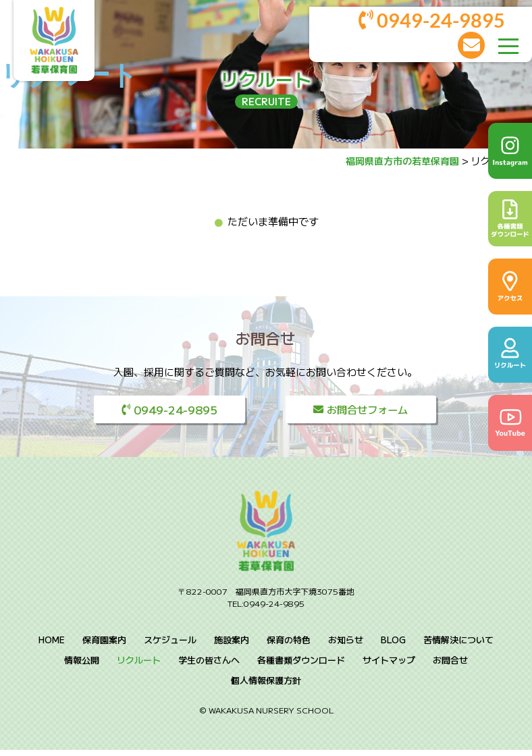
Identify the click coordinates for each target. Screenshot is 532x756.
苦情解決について (458, 646)
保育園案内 (104, 646)
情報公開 (82, 666)
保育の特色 (289, 646)
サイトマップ (389, 666)
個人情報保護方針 (266, 686)
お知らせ (346, 646)
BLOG (393, 646)
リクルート (139, 666)
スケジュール (170, 646)
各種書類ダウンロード (301, 666)
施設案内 (232, 646)
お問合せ (450, 666)
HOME (52, 646)
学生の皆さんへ (209, 666)
